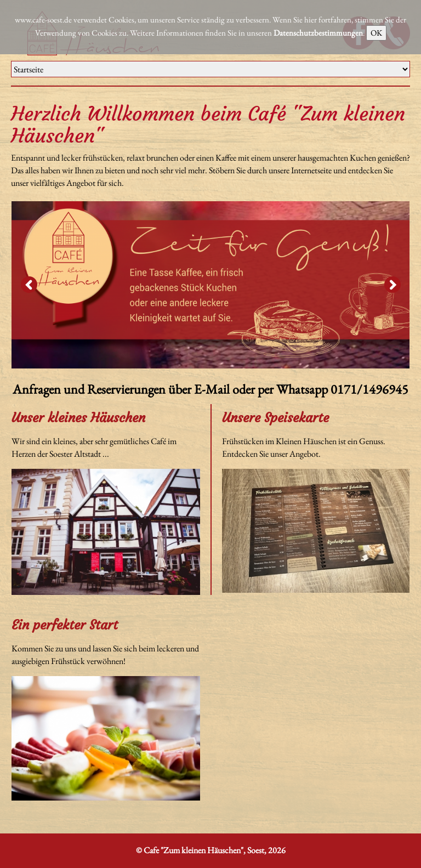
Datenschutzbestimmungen (318, 33)
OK (376, 33)
